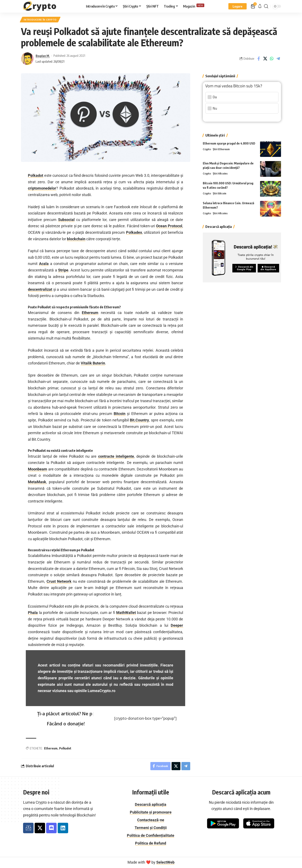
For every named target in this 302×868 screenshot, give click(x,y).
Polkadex (134, 233)
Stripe (63, 270)
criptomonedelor (42, 188)
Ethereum (90, 313)
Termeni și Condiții (151, 828)
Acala (44, 264)
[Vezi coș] (253, 6)
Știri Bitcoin (220, 192)
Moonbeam (38, 469)
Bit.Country (139, 420)
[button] (238, 6)
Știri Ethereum (221, 148)
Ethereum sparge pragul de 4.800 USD (229, 142)
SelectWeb (165, 862)
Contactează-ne (151, 820)
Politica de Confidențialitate (151, 836)
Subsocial (66, 220)
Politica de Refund (151, 843)
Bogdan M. (43, 56)
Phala (33, 613)
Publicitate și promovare (151, 812)
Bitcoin (120, 414)
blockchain (76, 239)
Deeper (177, 626)
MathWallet (126, 613)
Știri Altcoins (220, 173)
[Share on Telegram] (278, 59)
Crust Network (59, 582)
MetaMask (37, 482)
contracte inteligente (116, 456)
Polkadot (36, 176)
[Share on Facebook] (259, 59)
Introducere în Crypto (41, 20)
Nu (213, 107)
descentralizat (40, 290)
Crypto (207, 148)
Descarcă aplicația (151, 805)
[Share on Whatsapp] (272, 59)
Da (212, 96)
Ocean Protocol (169, 226)
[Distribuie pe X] (265, 59)
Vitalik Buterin (93, 363)
